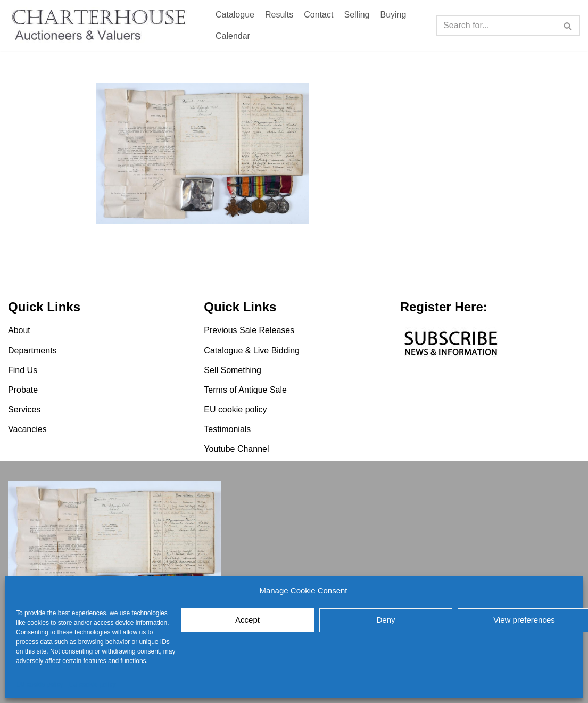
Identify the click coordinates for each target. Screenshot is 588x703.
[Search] (496, 26)
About (19, 330)
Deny (386, 620)
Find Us (23, 370)
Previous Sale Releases (249, 330)
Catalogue (235, 15)
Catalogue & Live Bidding (252, 350)
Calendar (233, 36)
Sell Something (233, 370)
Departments (32, 350)
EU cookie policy (40, 684)
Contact (318, 15)
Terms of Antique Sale (245, 390)
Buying (393, 15)
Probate (23, 390)
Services (24, 410)
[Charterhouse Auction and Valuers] (101, 26)
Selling (357, 15)
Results (279, 15)
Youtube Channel (236, 449)
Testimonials (227, 429)
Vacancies (27, 429)
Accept (247, 620)
